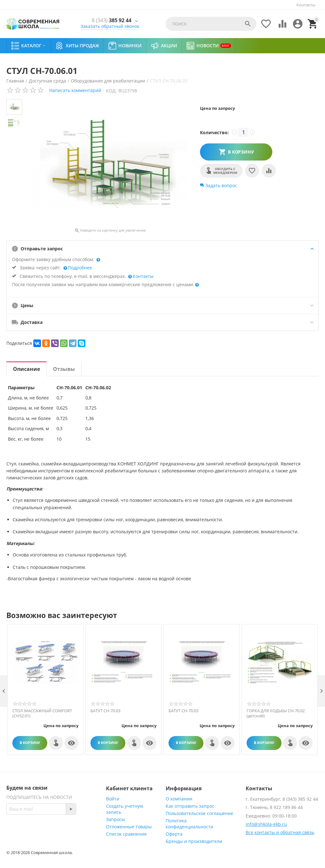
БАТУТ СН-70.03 (105, 711)
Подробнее (79, 268)
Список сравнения (126, 834)
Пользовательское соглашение (199, 813)
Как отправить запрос (190, 806)
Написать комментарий (75, 90)
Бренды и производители (194, 841)
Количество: (214, 132)
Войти (113, 799)
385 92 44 (110, 20)
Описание (27, 369)
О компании (179, 799)
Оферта (174, 834)
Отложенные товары (129, 827)
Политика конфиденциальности (189, 824)
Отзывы (64, 369)
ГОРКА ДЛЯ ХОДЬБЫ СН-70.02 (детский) (276, 713)
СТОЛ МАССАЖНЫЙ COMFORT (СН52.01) (42, 713)
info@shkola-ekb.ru (266, 824)
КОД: (111, 91)
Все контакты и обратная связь (280, 832)
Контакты (306, 5)
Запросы (116, 819)
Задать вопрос (219, 185)
